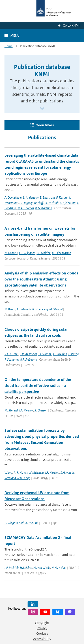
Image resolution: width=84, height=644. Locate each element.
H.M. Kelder (59, 568)
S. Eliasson (41, 410)
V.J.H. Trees (11, 354)
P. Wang (73, 354)
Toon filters (45, 125)
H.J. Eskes (26, 568)
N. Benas (10, 309)
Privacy (42, 628)
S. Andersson (31, 197)
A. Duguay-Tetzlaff (31, 203)
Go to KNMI (71, 25)
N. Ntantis (11, 253)
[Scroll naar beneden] (42, 109)
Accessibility (42, 639)
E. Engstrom (47, 197)
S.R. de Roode (28, 354)
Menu (15, 35)
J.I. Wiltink (45, 354)
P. (14, 473)
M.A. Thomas (26, 208)
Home (9, 46)
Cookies (42, 633)
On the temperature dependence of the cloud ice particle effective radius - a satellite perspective (38, 386)
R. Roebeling (40, 309)
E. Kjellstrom (68, 203)
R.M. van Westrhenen (30, 473)
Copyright (42, 623)
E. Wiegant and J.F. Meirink (21, 523)
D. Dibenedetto (61, 253)
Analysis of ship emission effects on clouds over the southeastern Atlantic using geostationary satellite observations (41, 279)
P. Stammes (12, 359)
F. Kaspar (62, 197)
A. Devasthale (13, 197)
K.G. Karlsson (44, 208)
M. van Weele (42, 568)
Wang (8, 473)
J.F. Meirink (51, 203)
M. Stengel (56, 309)
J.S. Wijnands (27, 253)
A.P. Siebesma (29, 359)
